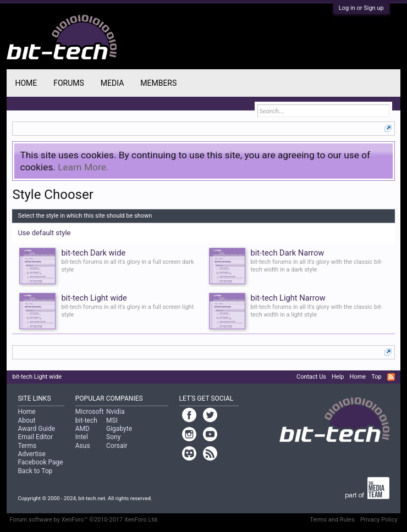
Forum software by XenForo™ (84, 520)
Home (26, 83)
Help (338, 377)
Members (158, 83)
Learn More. (83, 167)
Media (112, 83)
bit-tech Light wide (37, 377)
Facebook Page (40, 462)
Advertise (31, 454)
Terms (27, 446)
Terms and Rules (332, 520)
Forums (69, 83)
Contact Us (311, 377)
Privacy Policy (379, 520)
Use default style (44, 233)
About (26, 420)
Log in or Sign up (361, 8)
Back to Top (35, 471)
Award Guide (36, 429)
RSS (391, 377)
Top (376, 377)
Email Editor (35, 437)
